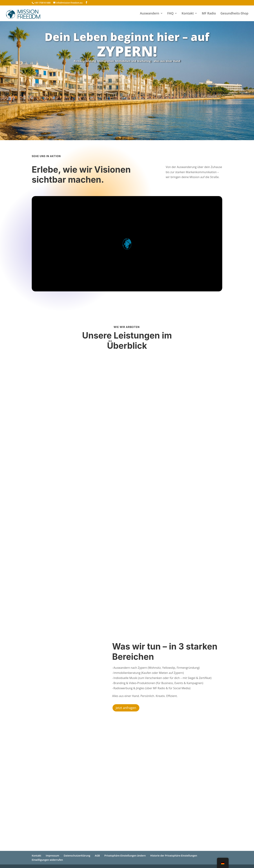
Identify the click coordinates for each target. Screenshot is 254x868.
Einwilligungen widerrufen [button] (47, 860)
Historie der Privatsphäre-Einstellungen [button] (174, 856)
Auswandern (149, 14)
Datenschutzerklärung (77, 856)
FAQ (170, 14)
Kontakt (188, 14)
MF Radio (209, 14)
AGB (97, 856)
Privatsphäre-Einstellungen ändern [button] (125, 856)
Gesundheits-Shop (234, 14)
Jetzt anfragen (126, 708)
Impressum (52, 856)
